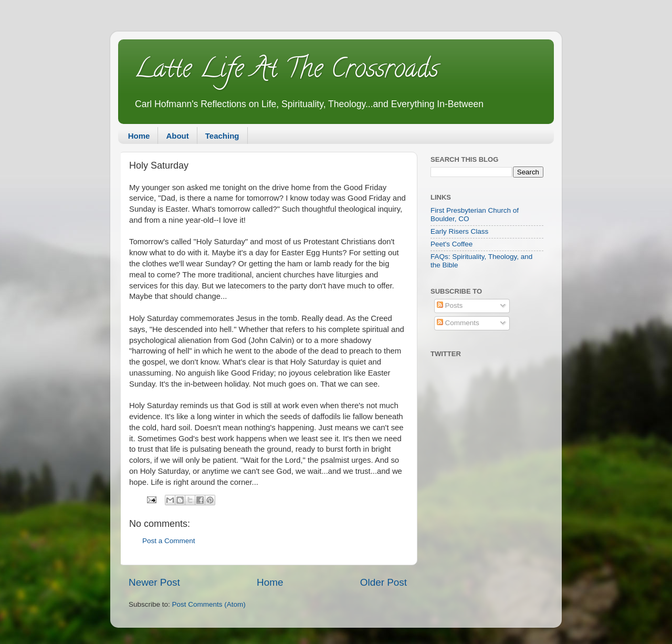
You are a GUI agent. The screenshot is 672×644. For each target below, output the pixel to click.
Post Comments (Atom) (209, 604)
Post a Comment (169, 541)
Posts (450, 305)
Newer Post (154, 582)
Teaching (222, 136)
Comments (458, 323)
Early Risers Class (459, 231)
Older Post (384, 582)
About (177, 136)
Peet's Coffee (451, 244)
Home (139, 136)
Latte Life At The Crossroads (286, 71)
